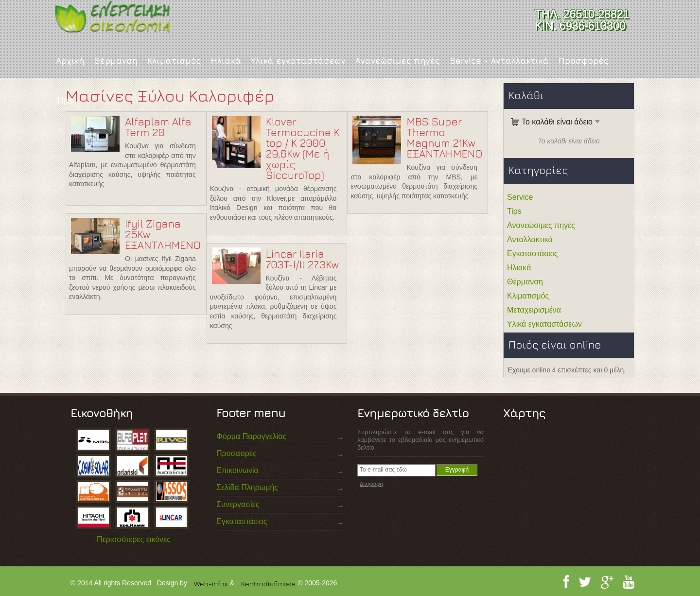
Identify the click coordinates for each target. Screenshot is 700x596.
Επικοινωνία (237, 470)
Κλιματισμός (174, 61)
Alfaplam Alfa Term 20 (158, 127)
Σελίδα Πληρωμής (247, 487)
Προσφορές (584, 61)
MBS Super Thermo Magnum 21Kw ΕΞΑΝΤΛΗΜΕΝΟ (444, 138)
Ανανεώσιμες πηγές (397, 61)
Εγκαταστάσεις (533, 254)
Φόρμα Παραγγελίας (251, 436)
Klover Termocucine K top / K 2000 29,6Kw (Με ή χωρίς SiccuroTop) (303, 148)
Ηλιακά (226, 61)
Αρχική (70, 61)
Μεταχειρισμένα (534, 310)
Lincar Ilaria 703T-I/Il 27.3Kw (302, 259)
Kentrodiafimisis (268, 584)
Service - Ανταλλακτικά (499, 61)
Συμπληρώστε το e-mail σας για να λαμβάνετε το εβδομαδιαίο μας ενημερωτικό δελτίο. (420, 440)
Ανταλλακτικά (530, 239)
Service (520, 197)
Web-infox (211, 584)
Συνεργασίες (238, 504)
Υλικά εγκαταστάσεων (298, 61)
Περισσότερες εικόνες (134, 539)
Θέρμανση (116, 61)
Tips (65, 101)
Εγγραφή (457, 470)
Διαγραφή (371, 484)
